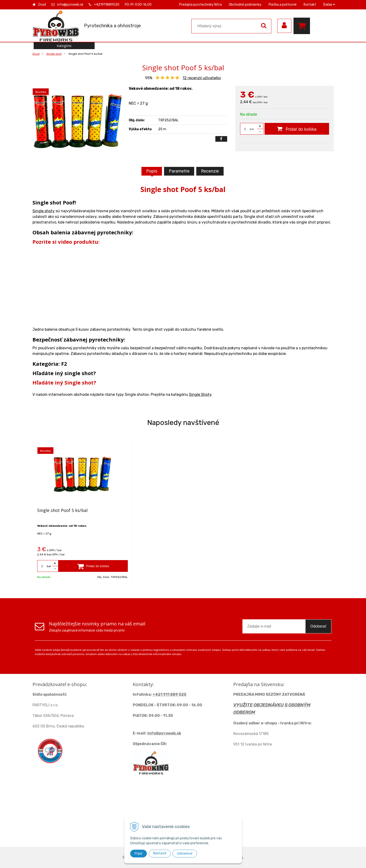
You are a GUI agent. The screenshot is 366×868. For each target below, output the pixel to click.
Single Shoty (200, 395)
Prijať (139, 853)
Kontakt (310, 5)
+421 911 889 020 (169, 694)
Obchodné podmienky (245, 5)
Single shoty (44, 211)
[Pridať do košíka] (297, 129)
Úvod (42, 5)
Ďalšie (329, 5)
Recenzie (210, 171)
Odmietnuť (185, 853)
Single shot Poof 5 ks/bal (62, 510)
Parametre (179, 171)
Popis (152, 171)
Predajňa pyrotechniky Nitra (200, 5)
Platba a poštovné (283, 5)
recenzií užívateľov (202, 78)
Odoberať (318, 626)
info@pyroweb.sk (70, 5)
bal (252, 129)
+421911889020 (107, 5)
